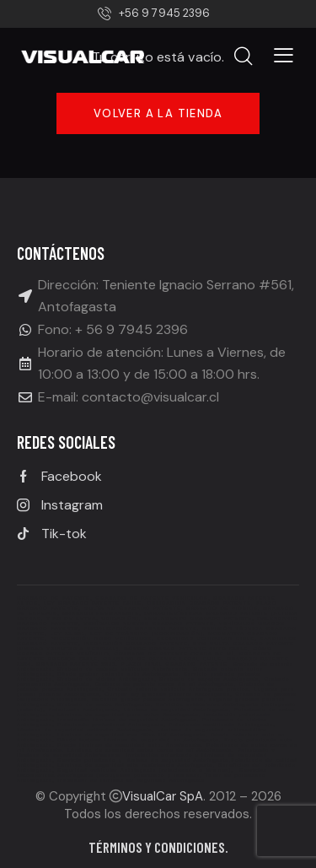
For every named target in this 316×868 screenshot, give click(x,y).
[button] (284, 55)
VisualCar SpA (163, 796)
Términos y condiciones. (158, 847)
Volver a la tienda (158, 113)
